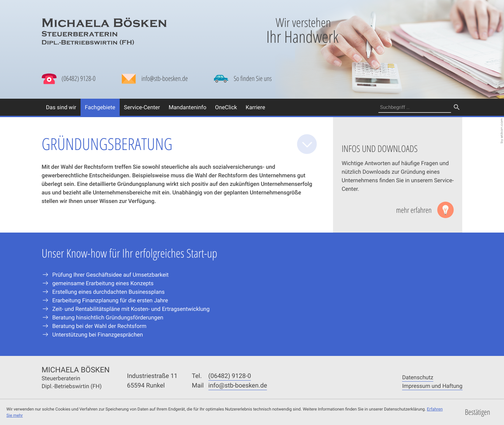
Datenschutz (418, 377)
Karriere (255, 107)
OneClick (226, 107)
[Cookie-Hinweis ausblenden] (477, 412)
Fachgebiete (100, 107)
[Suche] (415, 107)
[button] (69, 79)
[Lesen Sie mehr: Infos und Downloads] (425, 210)
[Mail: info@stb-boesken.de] (155, 80)
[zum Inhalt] (307, 144)
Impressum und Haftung (432, 386)
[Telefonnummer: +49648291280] (230, 376)
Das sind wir (61, 107)
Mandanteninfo (188, 107)
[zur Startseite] (104, 31)
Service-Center (142, 107)
